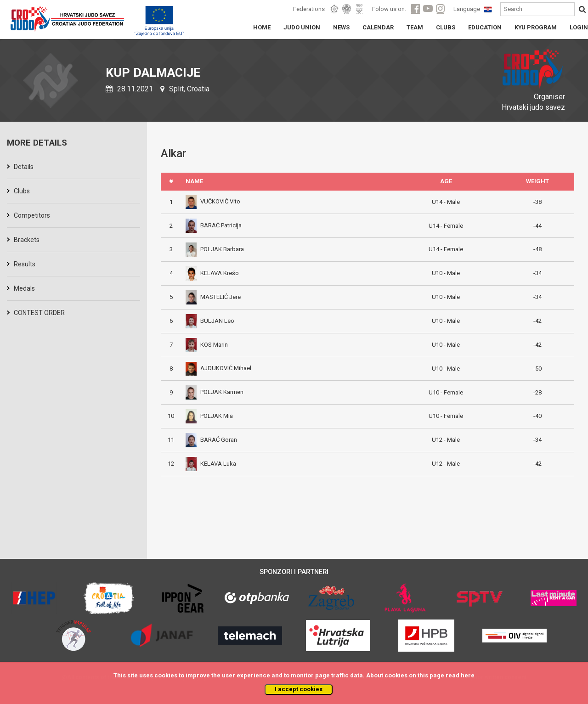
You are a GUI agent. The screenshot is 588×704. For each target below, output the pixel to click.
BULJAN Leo (210, 321)
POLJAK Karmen (215, 392)
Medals (24, 288)
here (468, 675)
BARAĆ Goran (211, 440)
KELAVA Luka (211, 464)
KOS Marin (207, 345)
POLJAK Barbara (215, 249)
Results (25, 264)
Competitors (32, 215)
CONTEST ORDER (39, 313)
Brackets (27, 240)
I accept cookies (299, 689)
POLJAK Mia (209, 416)
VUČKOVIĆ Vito (213, 201)
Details (24, 167)
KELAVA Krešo (212, 273)
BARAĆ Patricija (214, 225)
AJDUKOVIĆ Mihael (218, 368)
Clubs (22, 191)
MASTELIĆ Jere (213, 297)
